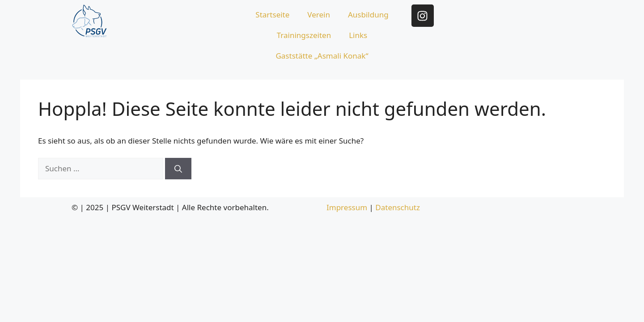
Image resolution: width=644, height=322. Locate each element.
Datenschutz (398, 207)
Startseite (272, 15)
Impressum (347, 207)
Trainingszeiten (304, 35)
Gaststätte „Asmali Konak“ (322, 56)
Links (358, 35)
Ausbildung (368, 15)
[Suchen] (178, 169)
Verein (319, 15)
